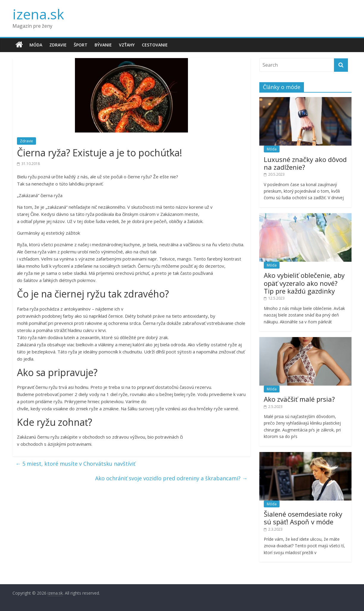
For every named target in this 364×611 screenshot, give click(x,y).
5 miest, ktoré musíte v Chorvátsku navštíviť (75, 464)
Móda (36, 45)
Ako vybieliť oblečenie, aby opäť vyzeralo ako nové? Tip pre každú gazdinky (304, 283)
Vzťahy (127, 45)
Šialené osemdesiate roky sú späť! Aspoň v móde (303, 518)
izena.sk (38, 14)
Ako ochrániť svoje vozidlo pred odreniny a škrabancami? (171, 478)
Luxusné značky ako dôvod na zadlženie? (305, 163)
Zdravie (58, 45)
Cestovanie (155, 45)
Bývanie (103, 45)
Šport (81, 45)
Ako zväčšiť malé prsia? (299, 399)
